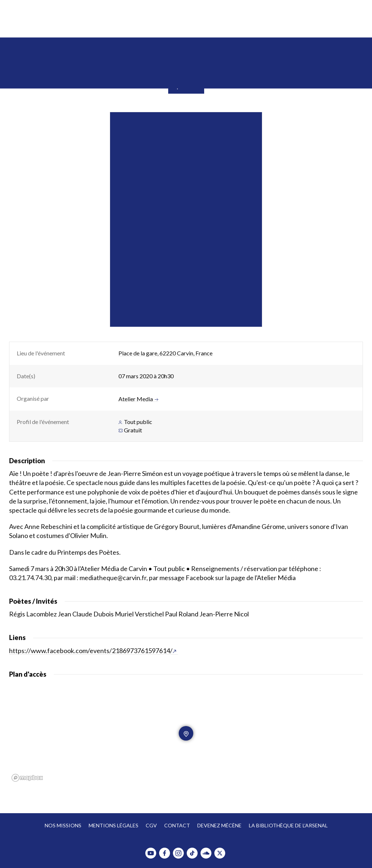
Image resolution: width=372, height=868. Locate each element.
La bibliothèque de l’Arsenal (288, 825)
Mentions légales (114, 825)
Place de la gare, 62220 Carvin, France (165, 353)
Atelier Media (138, 399)
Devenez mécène (219, 825)
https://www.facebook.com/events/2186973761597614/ (93, 651)
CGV (151, 825)
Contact (177, 825)
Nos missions (63, 825)
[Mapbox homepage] (27, 778)
